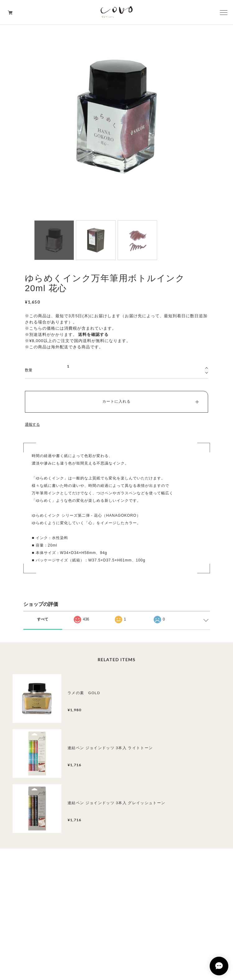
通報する (32, 424)
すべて (43, 619)
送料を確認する (93, 334)
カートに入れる (116, 401)
